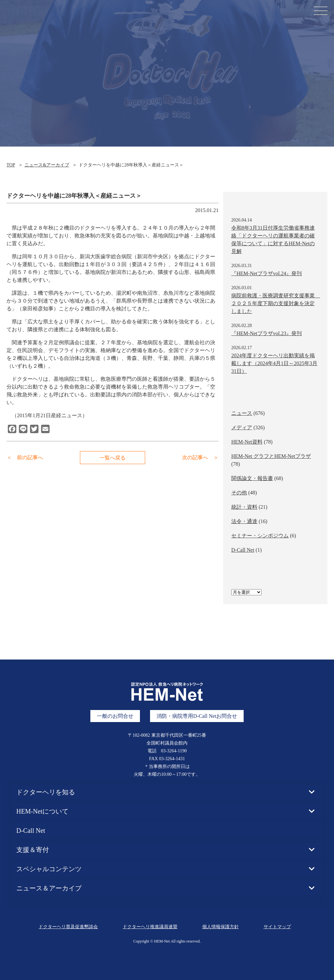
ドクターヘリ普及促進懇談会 (68, 927)
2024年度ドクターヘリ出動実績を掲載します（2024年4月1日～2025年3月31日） (274, 363)
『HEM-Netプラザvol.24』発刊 (266, 273)
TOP (11, 165)
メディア (242, 427)
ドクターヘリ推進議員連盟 (150, 927)
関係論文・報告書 (252, 478)
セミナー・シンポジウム (260, 536)
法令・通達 (244, 521)
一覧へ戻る (113, 458)
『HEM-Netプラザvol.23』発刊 (266, 333)
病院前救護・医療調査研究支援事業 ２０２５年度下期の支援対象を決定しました (276, 303)
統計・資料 (244, 507)
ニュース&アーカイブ (47, 165)
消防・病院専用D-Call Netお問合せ (197, 716)
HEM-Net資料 (247, 442)
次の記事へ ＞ (200, 457)
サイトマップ (277, 927)
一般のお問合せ (115, 716)
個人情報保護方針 (220, 927)
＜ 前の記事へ (25, 457)
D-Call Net (243, 550)
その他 (239, 493)
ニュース (242, 413)
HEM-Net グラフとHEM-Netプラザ (271, 456)
